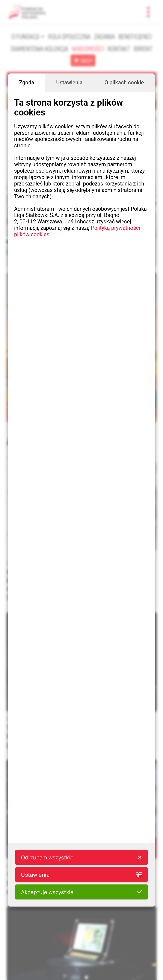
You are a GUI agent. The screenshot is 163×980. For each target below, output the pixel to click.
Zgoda (27, 83)
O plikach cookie (124, 83)
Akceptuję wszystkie (81, 892)
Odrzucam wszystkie (81, 857)
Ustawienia (69, 83)
